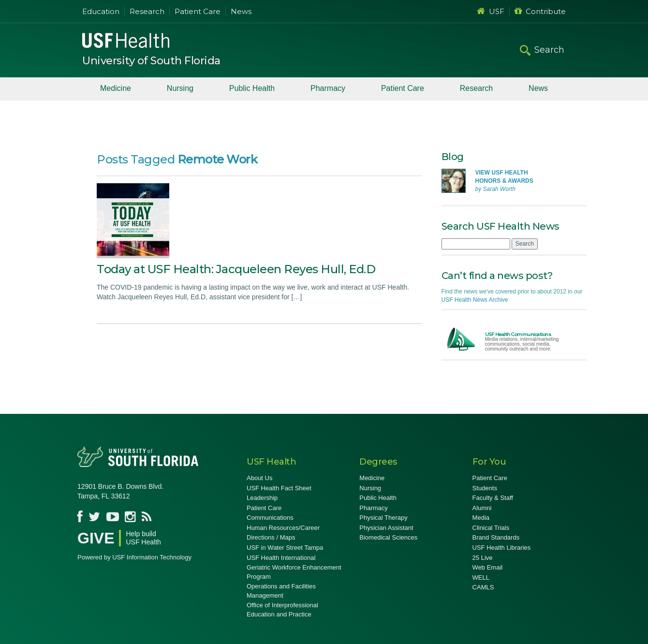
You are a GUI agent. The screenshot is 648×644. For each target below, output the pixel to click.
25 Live (483, 558)
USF (491, 11)
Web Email (488, 567)
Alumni (482, 508)
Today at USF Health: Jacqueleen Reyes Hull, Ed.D (236, 269)
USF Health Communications (518, 334)
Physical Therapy (383, 518)
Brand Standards (496, 537)
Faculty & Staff (493, 498)
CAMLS (483, 587)
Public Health (252, 88)
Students (485, 488)
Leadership (262, 498)
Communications (270, 518)
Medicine (116, 88)
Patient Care (198, 11)
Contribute (540, 11)
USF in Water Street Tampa (285, 548)
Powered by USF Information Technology (134, 557)
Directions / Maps (271, 537)
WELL (481, 578)
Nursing (180, 88)
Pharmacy (328, 88)
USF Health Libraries (502, 548)
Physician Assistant (386, 528)
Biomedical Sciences (388, 537)
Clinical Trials (491, 528)
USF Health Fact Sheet (279, 488)
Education (101, 11)
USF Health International (281, 558)
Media (481, 518)
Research (147, 11)
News (241, 11)
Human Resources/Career (283, 528)
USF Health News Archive (475, 300)
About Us (259, 478)
